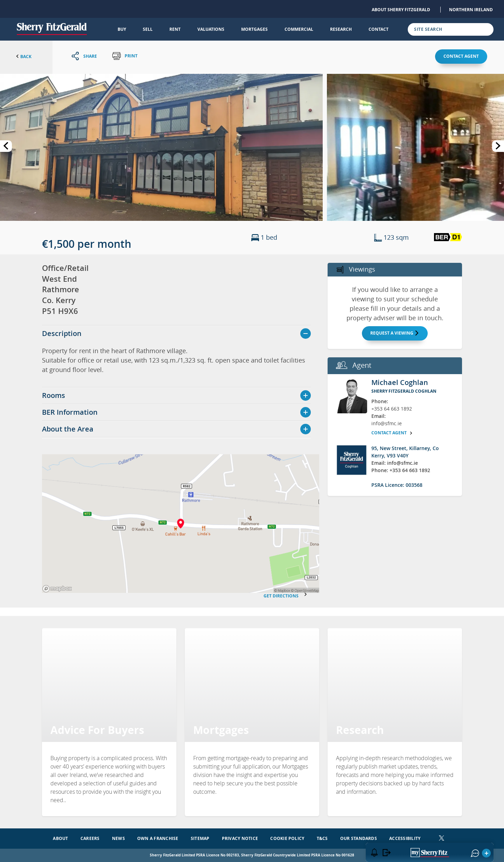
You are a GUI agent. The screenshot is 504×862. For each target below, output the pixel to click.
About (60, 838)
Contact (379, 29)
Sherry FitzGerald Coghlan (404, 391)
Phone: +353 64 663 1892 (401, 470)
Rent (175, 29)
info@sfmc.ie (387, 423)
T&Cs (322, 838)
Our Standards (359, 838)
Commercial (299, 29)
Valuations (211, 29)
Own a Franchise (158, 838)
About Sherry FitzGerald (401, 10)
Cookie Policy (287, 838)
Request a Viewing (395, 333)
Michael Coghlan (400, 382)
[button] (161, 147)
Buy (122, 29)
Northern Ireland (471, 10)
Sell (148, 29)
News (118, 838)
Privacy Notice (240, 838)
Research (341, 29)
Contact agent (461, 56)
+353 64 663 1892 (392, 409)
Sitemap (200, 838)
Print (125, 56)
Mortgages (254, 29)
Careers (90, 838)
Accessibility (405, 838)
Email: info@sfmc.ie (395, 463)
